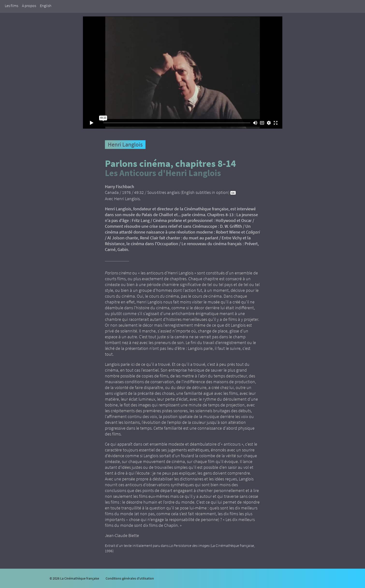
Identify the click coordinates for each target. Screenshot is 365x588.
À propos (29, 6)
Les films (11, 6)
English (46, 6)
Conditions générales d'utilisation (130, 578)
